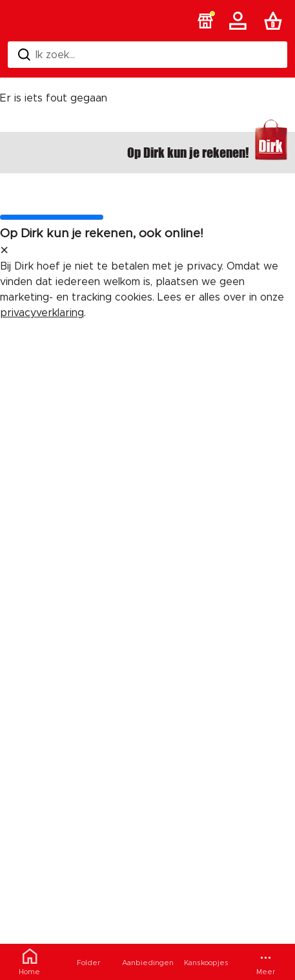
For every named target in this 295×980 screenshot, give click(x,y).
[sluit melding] (4, 251)
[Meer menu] (266, 962)
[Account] (240, 21)
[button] (205, 21)
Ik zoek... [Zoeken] (46, 55)
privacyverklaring (42, 313)
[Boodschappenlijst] (276, 21)
